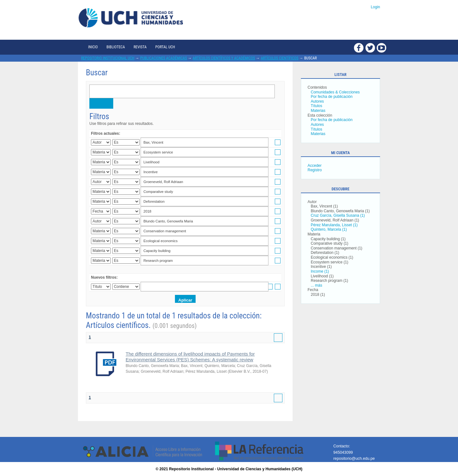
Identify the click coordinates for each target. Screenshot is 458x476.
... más (316, 285)
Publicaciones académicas (164, 58)
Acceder (315, 166)
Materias (318, 111)
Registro (315, 170)
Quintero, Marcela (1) (329, 229)
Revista (140, 47)
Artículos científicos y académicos (224, 58)
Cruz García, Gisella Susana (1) (338, 215)
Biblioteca (116, 47)
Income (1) (320, 271)
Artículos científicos (280, 58)
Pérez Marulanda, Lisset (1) (334, 225)
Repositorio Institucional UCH (108, 58)
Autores (317, 101)
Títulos (316, 106)
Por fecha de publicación (332, 97)
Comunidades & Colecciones (335, 92)
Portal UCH (165, 47)
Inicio (93, 47)
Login (375, 7)
